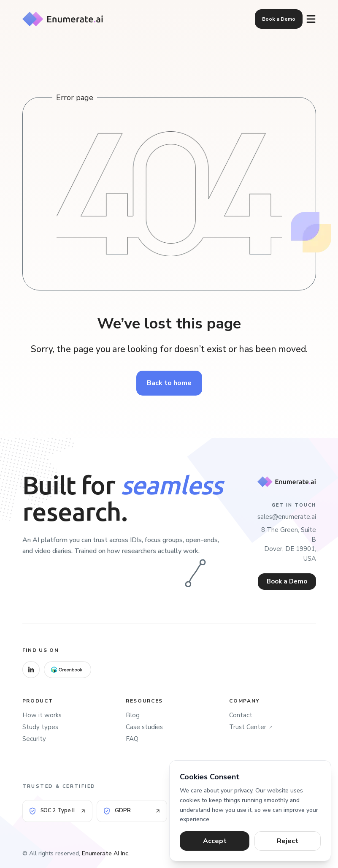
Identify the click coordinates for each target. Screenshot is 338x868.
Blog (133, 715)
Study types (40, 727)
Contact (241, 715)
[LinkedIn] (31, 670)
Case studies (144, 727)
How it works (42, 715)
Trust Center (251, 727)
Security (34, 739)
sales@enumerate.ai (287, 517)
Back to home (169, 383)
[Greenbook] (68, 670)
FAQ (132, 739)
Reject (288, 841)
